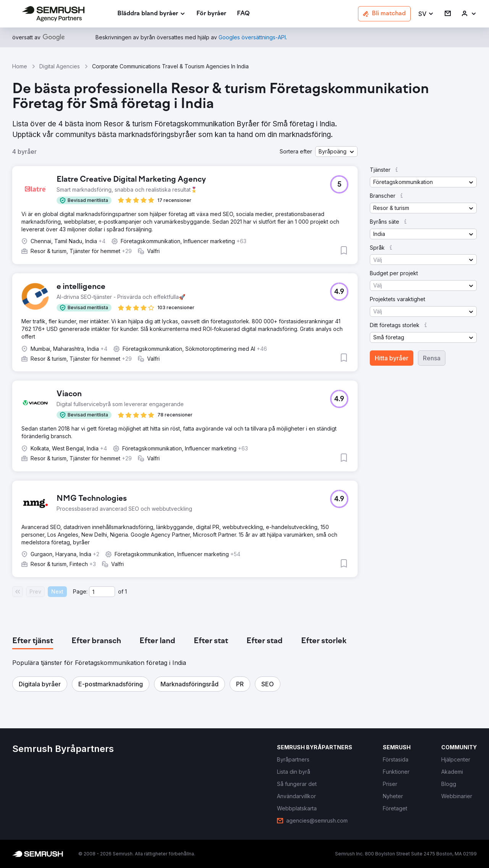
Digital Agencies (60, 66)
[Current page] (102, 592)
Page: (80, 591)
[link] (211, 14)
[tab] (33, 641)
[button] (426, 14)
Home (20, 66)
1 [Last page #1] (126, 591)
